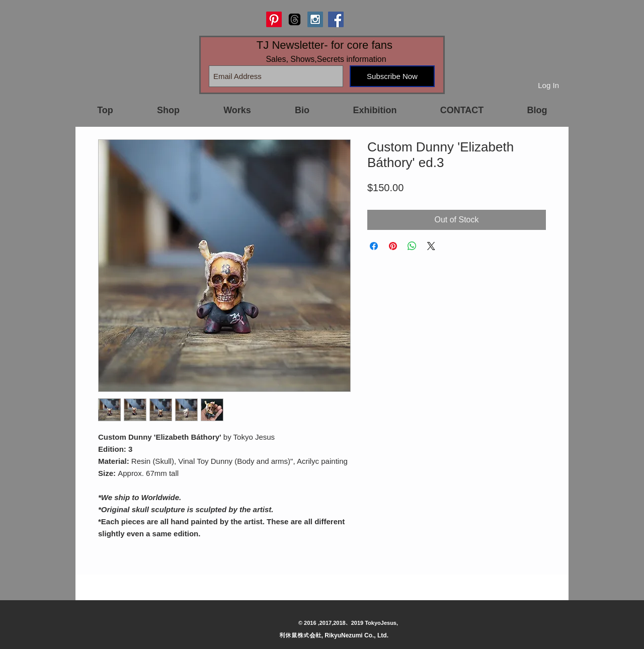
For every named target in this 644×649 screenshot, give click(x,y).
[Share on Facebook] (374, 246)
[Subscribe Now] (392, 76)
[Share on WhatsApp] (412, 246)
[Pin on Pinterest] (393, 246)
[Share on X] (431, 246)
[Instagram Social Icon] (315, 19)
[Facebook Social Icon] (336, 19)
